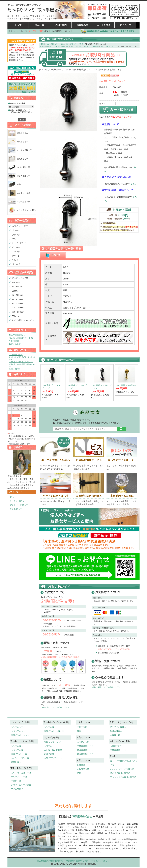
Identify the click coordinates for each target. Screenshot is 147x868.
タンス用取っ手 (23, 176)
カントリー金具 (23, 193)
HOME (42, 44)
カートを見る (104, 25)
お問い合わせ (15, 344)
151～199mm (18, 303)
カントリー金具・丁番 (21, 773)
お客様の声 (82, 25)
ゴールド (16, 264)
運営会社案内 (116, 731)
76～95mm (17, 287)
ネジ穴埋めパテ (23, 202)
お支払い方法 (83, 742)
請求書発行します (85, 750)
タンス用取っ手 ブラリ (74, 44)
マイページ (125, 25)
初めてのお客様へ (17, 335)
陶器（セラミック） (53, 742)
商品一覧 (39, 25)
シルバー (16, 260)
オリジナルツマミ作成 (21, 785)
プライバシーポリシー (101, 861)
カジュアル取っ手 (19, 750)
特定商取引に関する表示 (77, 861)
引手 (19, 184)
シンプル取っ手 (18, 746)
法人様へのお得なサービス (21, 338)
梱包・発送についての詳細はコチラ (106, 687)
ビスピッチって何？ (21, 278)
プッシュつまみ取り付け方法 (123, 777)
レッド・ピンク (19, 243)
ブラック (16, 230)
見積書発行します (85, 746)
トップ (18, 25)
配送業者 (81, 765)
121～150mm (18, 299)
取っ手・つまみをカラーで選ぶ (57, 46)
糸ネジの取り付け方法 (120, 773)
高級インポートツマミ (21, 735)
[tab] (53, 255)
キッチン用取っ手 (24, 150)
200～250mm (18, 308)
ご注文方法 (82, 727)
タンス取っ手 (16, 509)
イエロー (16, 247)
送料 (79, 731)
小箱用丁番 (16, 781)
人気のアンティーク (53, 758)
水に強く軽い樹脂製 (53, 750)
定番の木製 (49, 754)
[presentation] (53, 255)
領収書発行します (85, 754)
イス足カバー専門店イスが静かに (21, 362)
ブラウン (16, 235)
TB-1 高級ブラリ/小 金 (126, 385)
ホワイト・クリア (20, 226)
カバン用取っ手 (23, 167)
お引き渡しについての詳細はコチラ (55, 707)
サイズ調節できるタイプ (23, 320)
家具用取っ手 (23, 142)
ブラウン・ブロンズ (107, 46)
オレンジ (16, 252)
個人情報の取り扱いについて (50, 861)
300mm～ (16, 316)
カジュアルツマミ (19, 731)
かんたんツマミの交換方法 (122, 769)
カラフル (48, 746)
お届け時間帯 (83, 769)
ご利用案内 (61, 25)
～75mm (16, 282)
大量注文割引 (116, 746)
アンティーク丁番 (19, 777)
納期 (79, 773)
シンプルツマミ (18, 727)
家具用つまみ (23, 133)
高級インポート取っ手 (21, 754)
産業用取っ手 (23, 159)
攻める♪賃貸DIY (15, 369)
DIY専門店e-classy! (16, 355)
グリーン (16, 256)
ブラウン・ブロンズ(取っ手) (89, 46)
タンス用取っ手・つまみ (55, 44)
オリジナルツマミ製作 (26, 210)
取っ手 (13, 497)
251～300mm (18, 312)
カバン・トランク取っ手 (22, 758)
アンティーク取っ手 (19, 505)
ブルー (15, 239)
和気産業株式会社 (82, 817)
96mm (15, 291)
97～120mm (17, 295)
